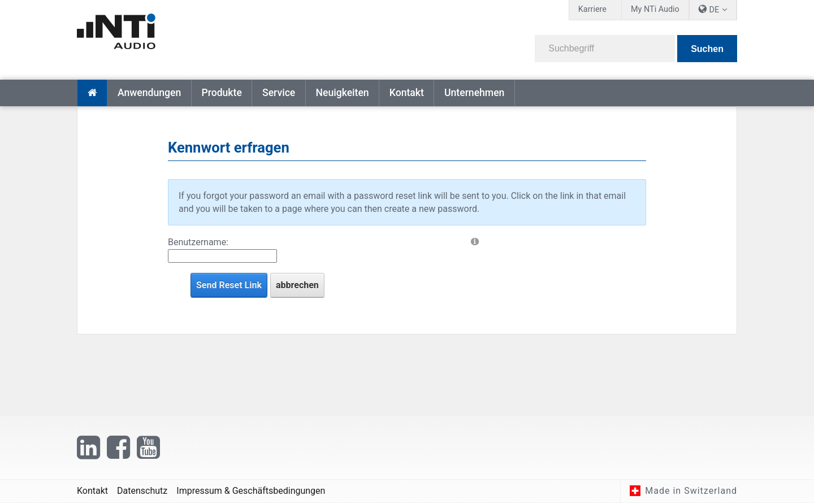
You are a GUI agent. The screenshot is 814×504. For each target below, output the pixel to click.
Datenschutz (142, 491)
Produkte (221, 93)
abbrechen (297, 285)
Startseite (92, 93)
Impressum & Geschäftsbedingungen (251, 491)
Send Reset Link (229, 285)
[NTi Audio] (238, 36)
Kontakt (407, 93)
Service (279, 93)
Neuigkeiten (342, 93)
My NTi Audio (655, 9)
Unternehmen (474, 93)
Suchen (707, 49)
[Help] (475, 241)
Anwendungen (149, 93)
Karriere (592, 9)
